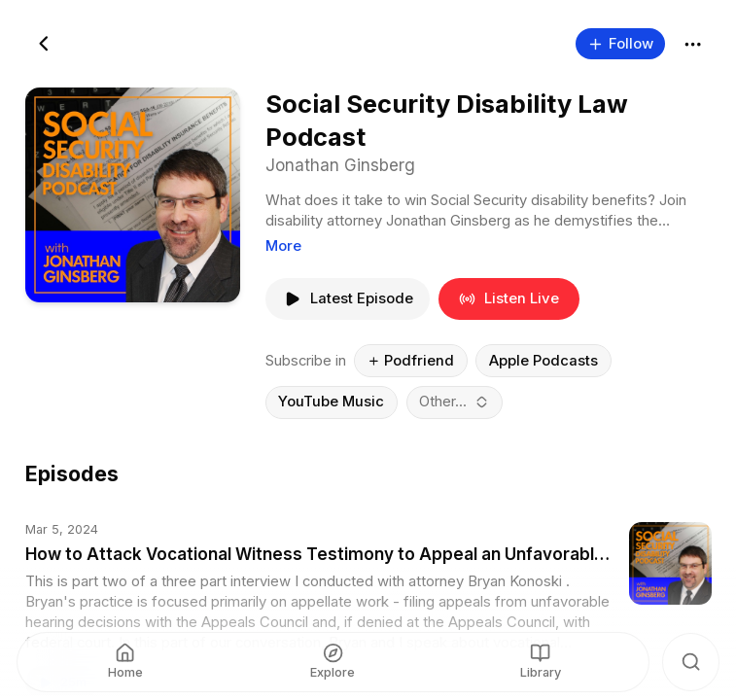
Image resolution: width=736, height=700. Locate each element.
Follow (620, 43)
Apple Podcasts (543, 360)
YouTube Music (331, 402)
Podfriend (410, 360)
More (282, 245)
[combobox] (454, 402)
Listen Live (509, 298)
